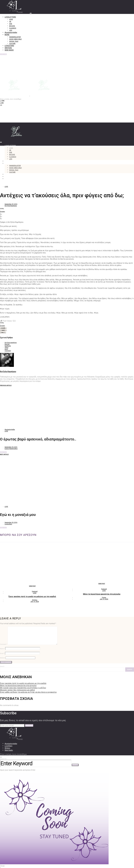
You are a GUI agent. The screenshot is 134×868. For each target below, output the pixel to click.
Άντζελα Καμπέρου (11, 206)
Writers (7, 748)
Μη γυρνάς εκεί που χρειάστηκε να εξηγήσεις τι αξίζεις (23, 688)
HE (10, 22)
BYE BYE (12, 26)
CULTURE (12, 44)
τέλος (7, 347)
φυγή (6, 349)
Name (2, 649)
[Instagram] (2, 103)
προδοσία (8, 346)
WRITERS (8, 48)
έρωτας (7, 344)
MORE (7, 35)
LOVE (11, 19)
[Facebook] (2, 100)
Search (2, 666)
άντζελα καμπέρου (11, 343)
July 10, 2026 (35, 602)
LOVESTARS (9, 46)
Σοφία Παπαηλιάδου (11, 449)
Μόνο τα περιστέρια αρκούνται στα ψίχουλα (102, 594)
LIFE (11, 30)
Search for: (3, 759)
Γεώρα (104, 597)
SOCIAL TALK (14, 41)
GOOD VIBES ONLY (15, 39)
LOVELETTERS (10, 17)
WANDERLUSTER (15, 37)
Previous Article (6, 385)
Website (3, 658)
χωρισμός (8, 351)
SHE (11, 24)
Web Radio (9, 750)
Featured (35, 591)
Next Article (4, 454)
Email (2, 653)
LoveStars (8, 746)
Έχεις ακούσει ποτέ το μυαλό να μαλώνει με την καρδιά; (32, 596)
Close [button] (2, 866)
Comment (4, 644)
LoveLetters (8, 524)
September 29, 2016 (11, 204)
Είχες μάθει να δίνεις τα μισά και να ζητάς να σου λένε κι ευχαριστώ (28, 692)
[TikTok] (1, 105)
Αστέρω (35, 600)
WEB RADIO (9, 50)
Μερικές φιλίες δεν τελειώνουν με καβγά (17, 690)
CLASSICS (13, 28)
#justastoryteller (11, 32)
